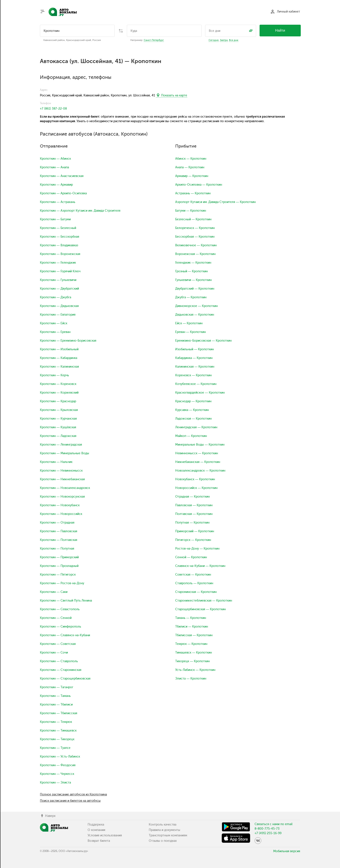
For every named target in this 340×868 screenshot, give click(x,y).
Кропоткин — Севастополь (60, 609)
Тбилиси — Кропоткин (192, 627)
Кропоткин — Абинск (55, 159)
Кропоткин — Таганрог (57, 687)
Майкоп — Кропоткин (191, 436)
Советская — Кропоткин (193, 575)
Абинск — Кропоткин (191, 159)
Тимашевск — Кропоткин (194, 653)
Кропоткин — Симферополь (60, 627)
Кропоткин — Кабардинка (59, 358)
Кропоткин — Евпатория (58, 315)
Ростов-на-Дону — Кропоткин (197, 549)
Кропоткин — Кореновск (58, 384)
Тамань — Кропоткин (191, 618)
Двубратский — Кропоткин (195, 289)
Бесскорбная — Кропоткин (195, 237)
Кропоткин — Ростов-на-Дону (62, 583)
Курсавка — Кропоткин (192, 410)
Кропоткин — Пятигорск (58, 575)
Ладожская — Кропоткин (193, 419)
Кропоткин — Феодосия (58, 765)
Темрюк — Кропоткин (191, 644)
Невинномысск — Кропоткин (197, 453)
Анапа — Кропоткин (190, 167)
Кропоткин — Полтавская (59, 540)
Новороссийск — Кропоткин (196, 488)
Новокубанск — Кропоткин (195, 479)
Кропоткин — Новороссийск (61, 514)
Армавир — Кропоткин (192, 176)
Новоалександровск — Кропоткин (200, 471)
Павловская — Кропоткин (194, 505)
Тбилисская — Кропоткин (194, 635)
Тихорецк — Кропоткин (192, 661)
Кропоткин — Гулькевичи (58, 280)
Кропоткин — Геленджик (58, 263)
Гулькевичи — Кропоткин (193, 280)
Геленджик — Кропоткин (193, 263)
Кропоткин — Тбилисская (59, 713)
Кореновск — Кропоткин (193, 375)
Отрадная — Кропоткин (192, 497)
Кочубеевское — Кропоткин (196, 384)
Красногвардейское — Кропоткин (200, 393)
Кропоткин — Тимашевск (58, 731)
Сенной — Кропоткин (191, 557)
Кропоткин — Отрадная (57, 523)
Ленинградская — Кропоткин (196, 427)
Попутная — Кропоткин (192, 523)
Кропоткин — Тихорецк (57, 739)
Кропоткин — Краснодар (58, 401)
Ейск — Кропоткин (189, 323)
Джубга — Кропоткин (191, 297)
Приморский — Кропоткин (195, 531)
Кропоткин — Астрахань (58, 202)
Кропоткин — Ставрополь (59, 661)
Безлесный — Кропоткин (193, 219)
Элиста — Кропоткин (191, 679)
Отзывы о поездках (163, 841)
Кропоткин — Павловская (59, 531)
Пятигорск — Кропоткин (193, 540)
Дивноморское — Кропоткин (196, 306)
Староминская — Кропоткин (196, 592)
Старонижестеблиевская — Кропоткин (204, 601)
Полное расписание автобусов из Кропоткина (73, 794)
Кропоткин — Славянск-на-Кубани (65, 635)
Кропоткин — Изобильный (59, 349)
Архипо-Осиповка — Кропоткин (199, 185)
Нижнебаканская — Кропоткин (198, 462)
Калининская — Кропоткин (195, 367)
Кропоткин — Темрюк (56, 722)
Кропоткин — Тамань (55, 696)
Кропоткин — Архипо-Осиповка (63, 193)
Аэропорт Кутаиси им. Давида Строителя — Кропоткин (215, 202)
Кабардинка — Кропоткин (194, 358)
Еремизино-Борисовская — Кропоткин (203, 341)
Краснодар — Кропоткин (193, 401)
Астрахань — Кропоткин (193, 193)
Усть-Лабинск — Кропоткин (195, 670)
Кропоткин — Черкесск (57, 774)
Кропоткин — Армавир (56, 185)
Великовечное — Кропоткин (196, 245)
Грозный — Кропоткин (191, 271)
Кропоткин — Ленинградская (61, 445)
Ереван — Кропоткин (190, 332)
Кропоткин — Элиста (55, 783)
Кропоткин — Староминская (61, 670)
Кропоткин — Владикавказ (59, 245)
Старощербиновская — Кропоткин (200, 609)
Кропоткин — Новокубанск (60, 505)
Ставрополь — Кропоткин (194, 583)
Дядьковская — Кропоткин (195, 315)
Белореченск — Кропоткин (195, 228)
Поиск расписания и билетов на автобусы (70, 801)
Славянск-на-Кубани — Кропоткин (200, 566)
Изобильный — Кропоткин (195, 349)
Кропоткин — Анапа (54, 167)
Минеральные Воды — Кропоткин (200, 445)
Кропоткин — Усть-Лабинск (60, 757)
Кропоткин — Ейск (54, 323)
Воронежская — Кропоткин (195, 254)
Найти (280, 30)
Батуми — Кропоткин (191, 211)
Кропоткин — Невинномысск (61, 471)
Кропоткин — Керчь (54, 375)
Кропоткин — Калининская (59, 367)
